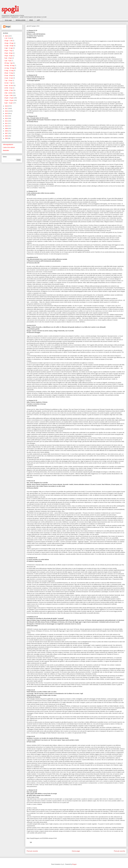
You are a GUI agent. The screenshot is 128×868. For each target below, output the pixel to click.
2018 (7, 106)
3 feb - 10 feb (8, 93)
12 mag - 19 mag (10, 68)
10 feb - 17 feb (9, 90)
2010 (7, 126)
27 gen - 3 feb (9, 95)
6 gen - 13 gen (9, 103)
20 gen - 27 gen (9, 98)
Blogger (74, 864)
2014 (7, 116)
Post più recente (32, 851)
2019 (7, 36)
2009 (7, 128)
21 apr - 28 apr (9, 75)
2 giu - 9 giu (8, 61)
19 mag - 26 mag (10, 65)
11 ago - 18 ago (9, 46)
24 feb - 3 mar (9, 88)
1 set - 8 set (8, 38)
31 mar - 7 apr (9, 83)
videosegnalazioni (8, 144)
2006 (7, 136)
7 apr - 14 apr (9, 80)
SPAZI (31, 20)
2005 (7, 138)
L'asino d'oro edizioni (9, 147)
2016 (7, 111)
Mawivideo (6, 150)
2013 (7, 118)
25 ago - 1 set (9, 41)
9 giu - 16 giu (8, 58)
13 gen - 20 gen (9, 100)
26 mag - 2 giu (9, 63)
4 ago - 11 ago (9, 48)
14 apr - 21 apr (9, 78)
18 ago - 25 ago (9, 43)
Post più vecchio (119, 851)
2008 (7, 131)
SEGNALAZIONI (20, 20)
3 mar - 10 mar (9, 85)
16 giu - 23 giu (9, 56)
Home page (8, 20)
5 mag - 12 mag (9, 71)
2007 (7, 133)
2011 (7, 123)
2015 (7, 113)
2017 (7, 108)
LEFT (38, 20)
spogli (10, 9)
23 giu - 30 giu (9, 53)
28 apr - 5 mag (9, 73)
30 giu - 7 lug (8, 51)
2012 (7, 121)
